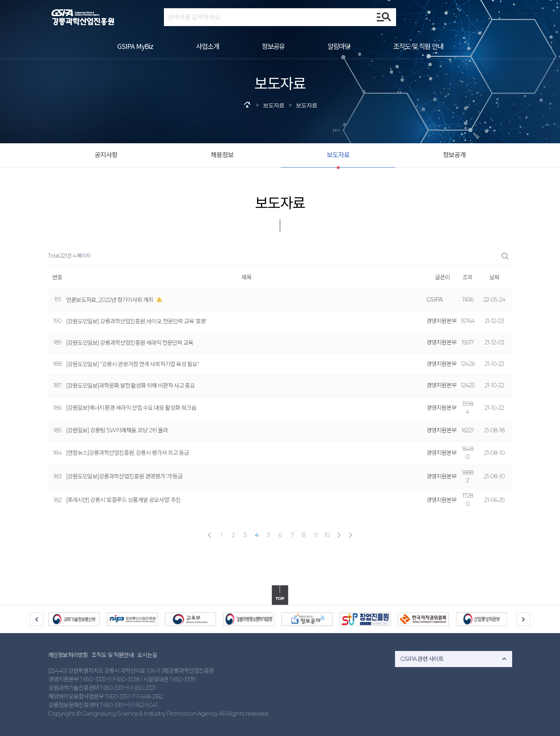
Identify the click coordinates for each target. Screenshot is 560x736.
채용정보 (222, 155)
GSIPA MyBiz (135, 46)
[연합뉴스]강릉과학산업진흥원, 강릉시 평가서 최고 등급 (127, 453)
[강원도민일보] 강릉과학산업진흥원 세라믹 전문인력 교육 (130, 343)
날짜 (494, 277)
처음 (209, 535)
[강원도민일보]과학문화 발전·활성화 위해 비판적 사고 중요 (131, 386)
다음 (339, 535)
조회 (467, 277)
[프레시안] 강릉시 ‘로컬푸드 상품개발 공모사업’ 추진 (123, 500)
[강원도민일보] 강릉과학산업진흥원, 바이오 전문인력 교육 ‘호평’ (136, 321)
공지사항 (106, 155)
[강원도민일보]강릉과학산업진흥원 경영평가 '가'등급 (124, 476)
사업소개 (207, 46)
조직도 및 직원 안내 (418, 46)
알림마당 (339, 46)
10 (327, 535)
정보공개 (454, 155)
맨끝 (351, 535)
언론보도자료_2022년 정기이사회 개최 (110, 300)
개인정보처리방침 (68, 655)
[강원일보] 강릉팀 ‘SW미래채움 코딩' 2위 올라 (117, 430)
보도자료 (338, 155)
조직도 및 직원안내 (112, 655)
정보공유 (273, 46)
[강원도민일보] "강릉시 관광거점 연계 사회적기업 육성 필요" (132, 364)
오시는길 (147, 655)
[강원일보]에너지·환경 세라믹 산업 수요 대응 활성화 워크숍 (131, 408)
